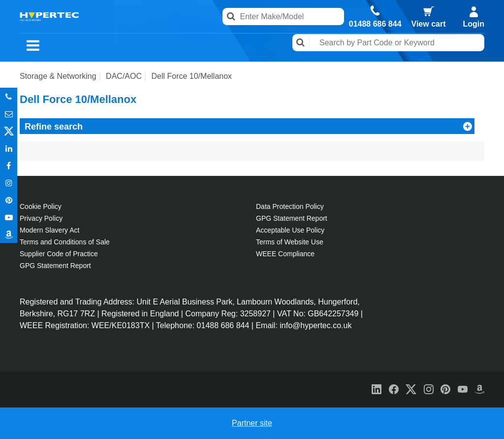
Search (301, 43)
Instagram (9, 183)
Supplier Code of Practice (59, 254)
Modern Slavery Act (49, 230)
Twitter (9, 131)
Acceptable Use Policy (290, 230)
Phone (9, 96)
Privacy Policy (41, 218)
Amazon (9, 234)
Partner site (252, 423)
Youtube (9, 217)
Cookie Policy (41, 206)
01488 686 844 (375, 24)
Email (9, 114)
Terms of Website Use (290, 242)
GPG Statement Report (55, 266)
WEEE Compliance (285, 254)
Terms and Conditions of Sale (65, 242)
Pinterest (9, 200)
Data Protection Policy (290, 206)
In (9, 148)
